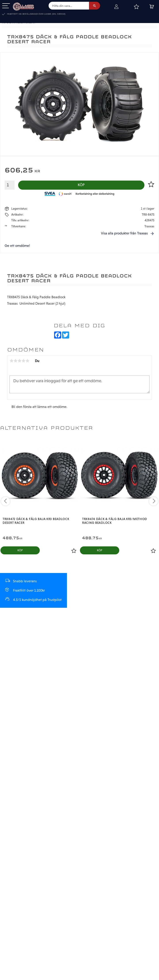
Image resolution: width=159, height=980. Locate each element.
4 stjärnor (23, 361)
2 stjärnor (15, 361)
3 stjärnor (19, 361)
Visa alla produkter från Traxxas (124, 233)
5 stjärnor (27, 361)
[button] (6, 6)
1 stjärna (11, 361)
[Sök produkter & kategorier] (69, 6)
